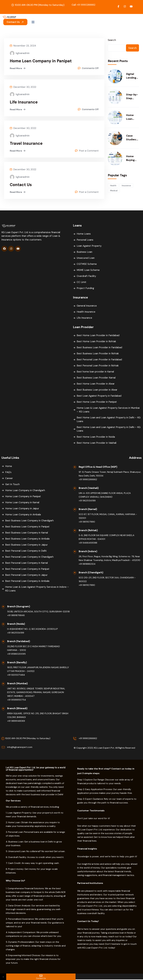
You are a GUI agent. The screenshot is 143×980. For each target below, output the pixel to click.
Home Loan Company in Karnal (23, 503)
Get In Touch (13, 485)
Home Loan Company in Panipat (41, 61)
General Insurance (87, 306)
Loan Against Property (90, 246)
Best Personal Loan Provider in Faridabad (100, 360)
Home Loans (84, 234)
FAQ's (8, 472)
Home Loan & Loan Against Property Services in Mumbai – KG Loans (109, 410)
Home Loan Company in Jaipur (23, 509)
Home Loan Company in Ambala (24, 515)
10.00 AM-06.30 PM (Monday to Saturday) (28, 739)
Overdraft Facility (87, 276)
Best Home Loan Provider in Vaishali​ (97, 443)
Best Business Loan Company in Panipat (28, 527)
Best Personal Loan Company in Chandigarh (30, 557)
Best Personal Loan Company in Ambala (28, 581)
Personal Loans (85, 240)
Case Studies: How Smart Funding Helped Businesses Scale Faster (132, 138)
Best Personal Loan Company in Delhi (27, 551)
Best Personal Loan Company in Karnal (27, 563)
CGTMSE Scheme (87, 264)
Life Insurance (24, 102)
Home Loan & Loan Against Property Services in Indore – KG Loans (37, 589)
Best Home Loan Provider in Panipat (97, 402)
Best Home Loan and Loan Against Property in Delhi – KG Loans (107, 420)
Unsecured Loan (86, 258)
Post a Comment (89, 151)
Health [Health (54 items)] (113, 185)
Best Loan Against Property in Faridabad (100, 396)
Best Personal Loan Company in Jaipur (27, 575)
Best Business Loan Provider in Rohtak (98, 354)
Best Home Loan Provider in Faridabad (99, 336)
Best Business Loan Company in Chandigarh (30, 521)
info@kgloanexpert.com (20, 748)
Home (9, 466)
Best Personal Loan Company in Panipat (28, 569)
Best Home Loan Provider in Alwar (96, 384)
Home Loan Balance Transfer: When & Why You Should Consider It (132, 117)
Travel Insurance (26, 144)
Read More (18, 68)
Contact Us (15, 22)
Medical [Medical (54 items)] (114, 191)
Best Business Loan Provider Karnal (97, 378)
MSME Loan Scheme (88, 270)
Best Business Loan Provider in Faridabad (100, 348)
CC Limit (82, 282)
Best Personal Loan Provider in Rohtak (98, 366)
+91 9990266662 (83, 5)
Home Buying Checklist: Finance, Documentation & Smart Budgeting (132, 158)
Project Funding (86, 288)
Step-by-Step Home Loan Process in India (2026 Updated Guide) (132, 96)
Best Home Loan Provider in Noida (96, 437)
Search (112, 40)
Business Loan (85, 252)
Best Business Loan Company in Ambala (28, 539)
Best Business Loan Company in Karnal (27, 533)
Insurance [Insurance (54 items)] (126, 185)
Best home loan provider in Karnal (96, 372)
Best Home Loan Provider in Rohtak (97, 342)
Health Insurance (86, 312)
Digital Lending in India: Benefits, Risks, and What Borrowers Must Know (132, 76)
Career (9, 478)
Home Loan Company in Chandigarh (26, 491)
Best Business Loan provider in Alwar (98, 390)
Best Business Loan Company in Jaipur (27, 545)
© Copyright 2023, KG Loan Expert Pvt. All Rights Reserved (104, 748)
